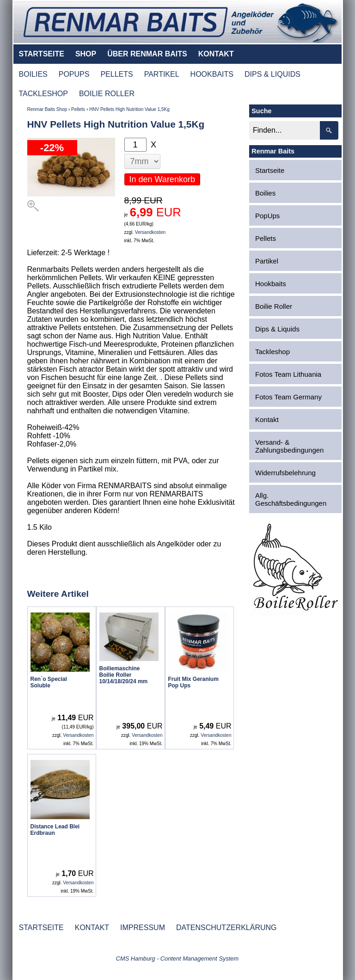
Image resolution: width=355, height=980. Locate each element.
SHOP (86, 54)
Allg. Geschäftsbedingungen (291, 499)
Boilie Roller (274, 306)
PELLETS (116, 74)
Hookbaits (271, 284)
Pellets (78, 109)
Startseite (270, 170)
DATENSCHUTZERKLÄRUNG (226, 928)
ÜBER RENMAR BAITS (147, 54)
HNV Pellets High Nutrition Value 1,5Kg (129, 109)
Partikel (267, 261)
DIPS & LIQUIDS (272, 74)
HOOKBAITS (212, 74)
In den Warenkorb (162, 179)
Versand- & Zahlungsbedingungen (289, 446)
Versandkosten (150, 232)
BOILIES (33, 74)
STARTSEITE (42, 54)
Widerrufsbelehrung (285, 473)
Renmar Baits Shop (47, 109)
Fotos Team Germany (288, 397)
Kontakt (267, 420)
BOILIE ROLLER (107, 94)
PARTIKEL (162, 74)
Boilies (265, 193)
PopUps (267, 216)
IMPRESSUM (143, 928)
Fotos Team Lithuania (288, 374)
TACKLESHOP (43, 94)
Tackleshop (272, 352)
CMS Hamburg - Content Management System (177, 959)
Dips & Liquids (277, 329)
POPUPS (74, 74)
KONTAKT (216, 54)
